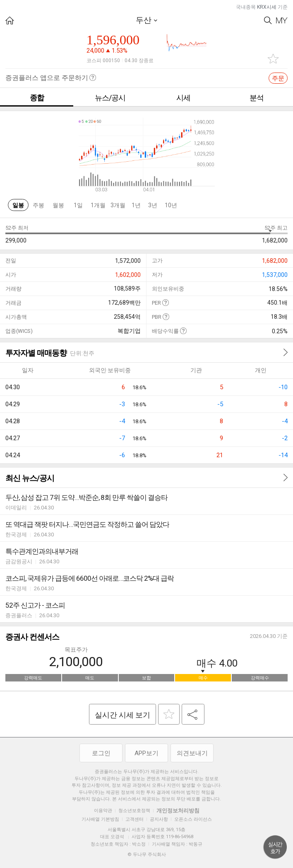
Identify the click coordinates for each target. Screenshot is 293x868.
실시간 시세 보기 (122, 715)
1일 (78, 205)
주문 (278, 78)
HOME (10, 21)
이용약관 (103, 811)
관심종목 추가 (273, 59)
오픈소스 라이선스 (193, 819)
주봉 (38, 205)
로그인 (101, 753)
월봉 (58, 205)
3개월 (118, 205)
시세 (183, 98)
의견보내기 (192, 753)
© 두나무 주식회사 (147, 855)
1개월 (98, 205)
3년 (153, 205)
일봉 (18, 205)
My (282, 21)
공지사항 (159, 819)
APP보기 (146, 753)
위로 (275, 847)
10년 (171, 205)
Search (268, 21)
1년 (136, 205)
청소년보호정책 (134, 811)
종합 (37, 98)
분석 (257, 98)
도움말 (165, 302)
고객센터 (134, 819)
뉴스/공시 (110, 98)
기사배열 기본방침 (100, 819)
